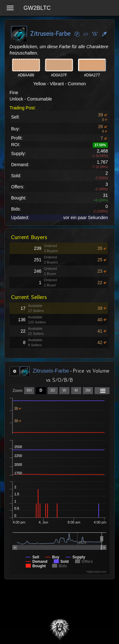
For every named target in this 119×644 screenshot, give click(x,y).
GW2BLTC (37, 8)
